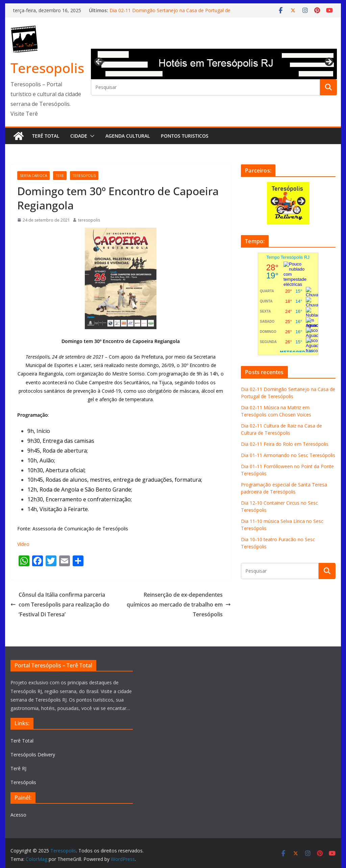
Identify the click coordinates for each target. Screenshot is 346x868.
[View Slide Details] (214, 64)
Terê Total (46, 136)
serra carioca (33, 176)
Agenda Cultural (128, 136)
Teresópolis (23, 782)
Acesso (18, 815)
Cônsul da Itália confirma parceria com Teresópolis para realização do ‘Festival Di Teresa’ (60, 604)
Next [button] (328, 62)
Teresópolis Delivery (33, 755)
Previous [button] (99, 61)
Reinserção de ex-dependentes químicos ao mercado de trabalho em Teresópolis (179, 604)
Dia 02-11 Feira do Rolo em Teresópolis (285, 444)
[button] (91, 136)
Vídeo (23, 544)
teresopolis (84, 176)
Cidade (79, 136)
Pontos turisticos (185, 136)
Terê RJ (18, 768)
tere (60, 176)
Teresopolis (47, 68)
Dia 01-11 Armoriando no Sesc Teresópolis (288, 455)
